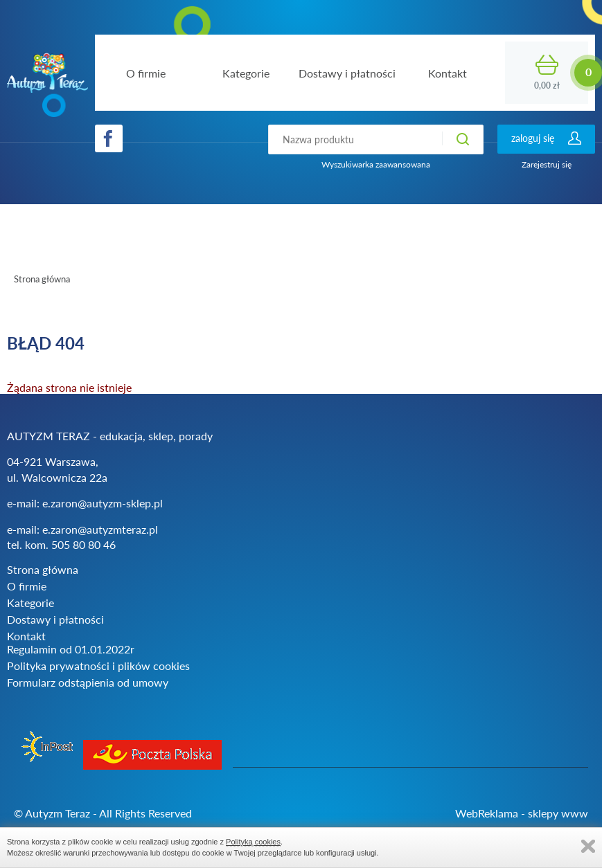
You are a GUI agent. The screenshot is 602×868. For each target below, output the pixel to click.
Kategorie (30, 603)
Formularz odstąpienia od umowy (88, 682)
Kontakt (26, 636)
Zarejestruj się (547, 164)
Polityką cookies (253, 842)
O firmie (27, 586)
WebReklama (487, 813)
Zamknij (588, 846)
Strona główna (42, 279)
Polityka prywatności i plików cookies (98, 666)
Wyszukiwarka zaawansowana (376, 164)
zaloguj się (533, 138)
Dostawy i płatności (55, 619)
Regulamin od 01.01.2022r (71, 649)
